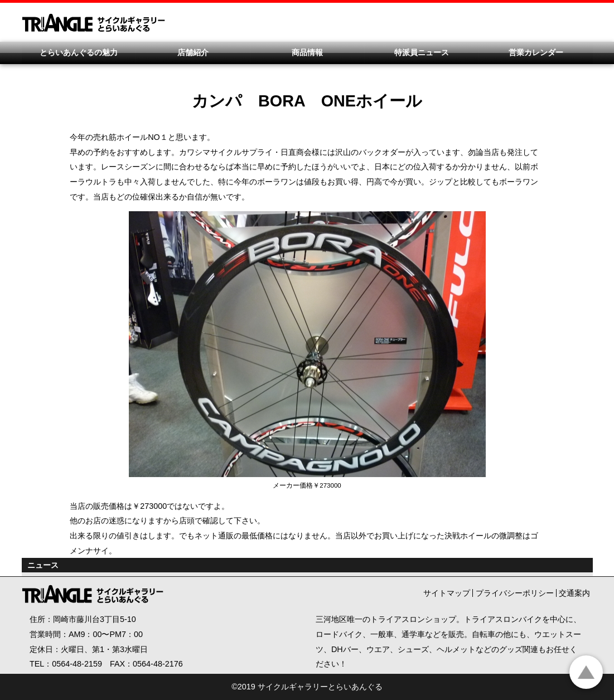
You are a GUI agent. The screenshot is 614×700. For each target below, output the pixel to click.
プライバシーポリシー (515, 593)
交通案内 (574, 593)
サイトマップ (447, 593)
